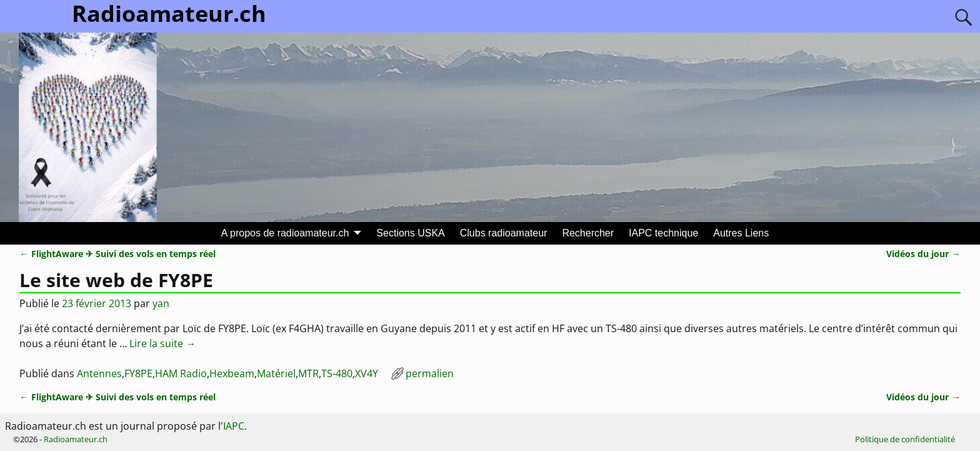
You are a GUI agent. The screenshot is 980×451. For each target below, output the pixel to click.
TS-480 (337, 373)
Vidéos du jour (923, 254)
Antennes (99, 373)
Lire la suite (162, 343)
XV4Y (367, 373)
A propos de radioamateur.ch (285, 233)
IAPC (234, 426)
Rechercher (588, 233)
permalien (430, 373)
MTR (308, 373)
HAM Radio (181, 373)
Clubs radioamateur (504, 233)
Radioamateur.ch (76, 439)
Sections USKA (410, 233)
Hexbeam (232, 373)
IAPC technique (663, 233)
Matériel (276, 373)
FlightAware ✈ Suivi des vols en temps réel (117, 254)
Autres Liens (741, 233)
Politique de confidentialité (905, 439)
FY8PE (138, 373)
